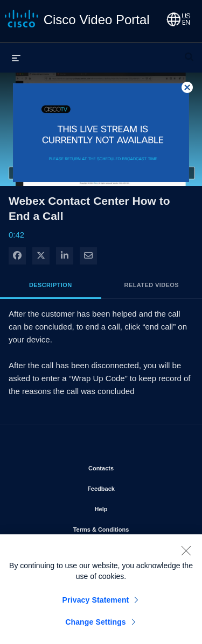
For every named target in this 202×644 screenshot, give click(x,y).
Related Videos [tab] (152, 285)
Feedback (132, 486)
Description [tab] (51, 285)
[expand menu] (16, 58)
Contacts (132, 466)
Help (132, 507)
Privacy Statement (96, 604)
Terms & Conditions (129, 527)
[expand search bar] (189, 52)
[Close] (186, 554)
